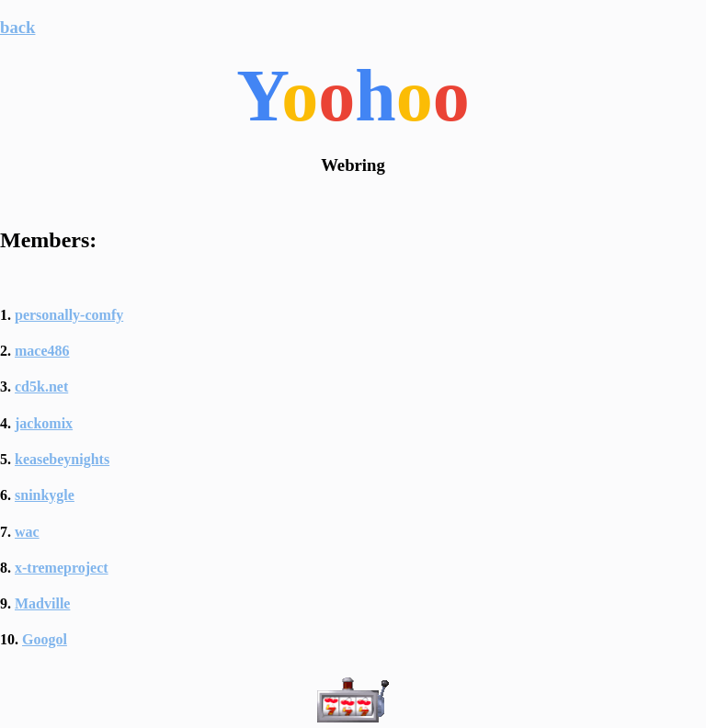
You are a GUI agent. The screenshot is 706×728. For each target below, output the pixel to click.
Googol (45, 639)
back (17, 27)
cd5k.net (41, 387)
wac (27, 532)
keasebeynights (62, 459)
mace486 (42, 351)
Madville (42, 603)
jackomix (44, 423)
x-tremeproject (62, 568)
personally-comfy (69, 315)
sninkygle (45, 495)
